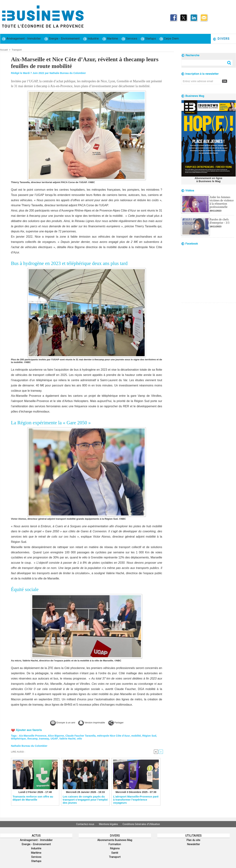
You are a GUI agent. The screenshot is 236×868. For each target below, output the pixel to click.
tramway (44, 739)
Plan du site (193, 840)
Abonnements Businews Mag (115, 840)
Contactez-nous (85, 824)
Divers (221, 39)
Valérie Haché (68, 739)
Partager (120, 723)
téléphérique (19, 739)
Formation (115, 844)
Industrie (91, 39)
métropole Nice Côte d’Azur (114, 736)
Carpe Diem (169, 39)
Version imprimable (93, 723)
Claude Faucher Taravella (81, 736)
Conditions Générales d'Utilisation (142, 824)
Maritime (110, 39)
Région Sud (150, 736)
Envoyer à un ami (60, 723)
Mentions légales (109, 824)
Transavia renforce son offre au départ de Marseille (33, 798)
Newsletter (193, 844)
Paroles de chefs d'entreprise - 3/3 (220, 221)
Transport (17, 50)
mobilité (137, 736)
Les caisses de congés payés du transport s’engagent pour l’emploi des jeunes (85, 799)
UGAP (54, 739)
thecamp (33, 739)
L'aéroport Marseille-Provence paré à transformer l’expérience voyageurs (136, 799)
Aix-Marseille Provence (33, 736)
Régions (115, 848)
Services (129, 39)
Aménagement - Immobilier (21, 39)
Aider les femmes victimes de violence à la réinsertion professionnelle (222, 202)
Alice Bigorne (56, 736)
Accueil (4, 50)
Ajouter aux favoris (29, 730)
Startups (148, 39)
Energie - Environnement (62, 39)
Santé (115, 852)
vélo (80, 739)
